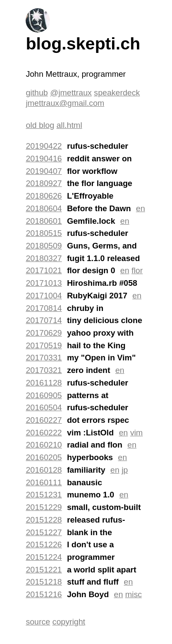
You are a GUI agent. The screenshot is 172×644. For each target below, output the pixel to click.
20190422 (44, 146)
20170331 (44, 358)
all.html (69, 125)
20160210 (44, 445)
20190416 (44, 159)
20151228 (44, 520)
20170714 (44, 320)
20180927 (44, 183)
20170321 (44, 370)
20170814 (44, 308)
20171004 (44, 296)
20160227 (44, 420)
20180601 (44, 221)
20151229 (44, 507)
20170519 (44, 345)
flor (137, 270)
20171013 (44, 283)
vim (137, 433)
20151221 (44, 570)
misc (133, 594)
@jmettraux (71, 93)
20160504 (44, 407)
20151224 (44, 557)
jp (125, 470)
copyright (69, 622)
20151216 (44, 594)
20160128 (44, 470)
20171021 (44, 270)
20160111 (44, 482)
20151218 (44, 582)
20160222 (44, 433)
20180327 (44, 258)
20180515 (44, 233)
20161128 (44, 383)
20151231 (44, 495)
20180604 (44, 208)
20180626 (44, 196)
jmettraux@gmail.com (65, 103)
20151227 (44, 532)
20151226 (44, 544)
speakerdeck (117, 93)
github (37, 93)
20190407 (44, 171)
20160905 (44, 395)
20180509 (44, 246)
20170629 (44, 333)
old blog (40, 125)
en (141, 208)
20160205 (44, 457)
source (38, 622)
